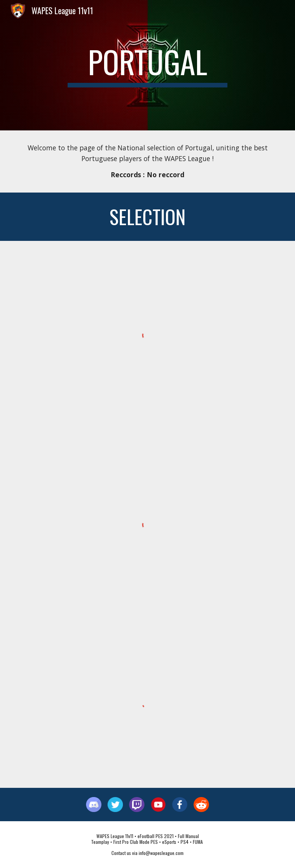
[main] (147, 65)
